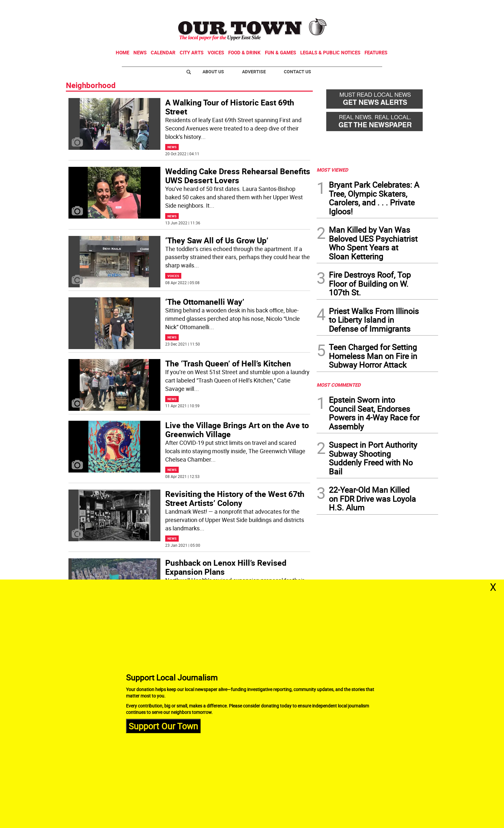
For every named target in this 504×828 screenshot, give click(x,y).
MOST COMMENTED (339, 385)
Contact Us (297, 72)
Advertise (254, 72)
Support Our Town (163, 726)
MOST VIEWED (332, 170)
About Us (213, 72)
